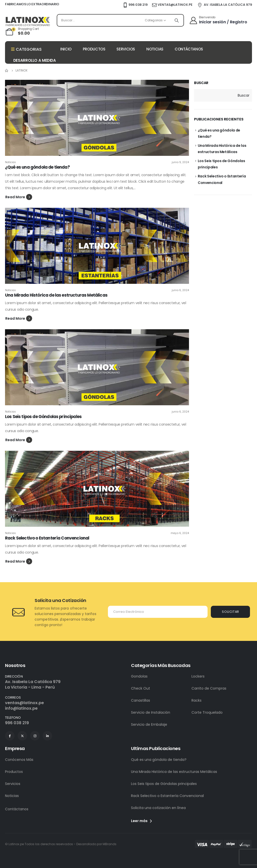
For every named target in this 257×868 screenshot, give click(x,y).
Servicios (13, 784)
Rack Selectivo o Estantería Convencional (47, 538)
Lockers (198, 676)
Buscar (201, 83)
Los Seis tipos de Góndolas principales (43, 417)
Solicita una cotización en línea (158, 808)
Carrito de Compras (209, 688)
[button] (19, 197)
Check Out (141, 688)
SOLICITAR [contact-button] (231, 612)
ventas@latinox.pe (24, 703)
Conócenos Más (19, 760)
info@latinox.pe (21, 708)
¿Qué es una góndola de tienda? (37, 167)
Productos (14, 772)
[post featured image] (97, 118)
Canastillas (141, 700)
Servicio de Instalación (151, 712)
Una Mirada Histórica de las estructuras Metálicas (56, 295)
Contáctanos (17, 809)
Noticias (10, 162)
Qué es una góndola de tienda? (159, 760)
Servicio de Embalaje (149, 724)
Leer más (141, 821)
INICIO (66, 49)
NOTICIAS (155, 49)
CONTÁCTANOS (189, 49)
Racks (197, 700)
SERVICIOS (126, 49)
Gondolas (139, 676)
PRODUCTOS (94, 49)
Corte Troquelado (207, 712)
